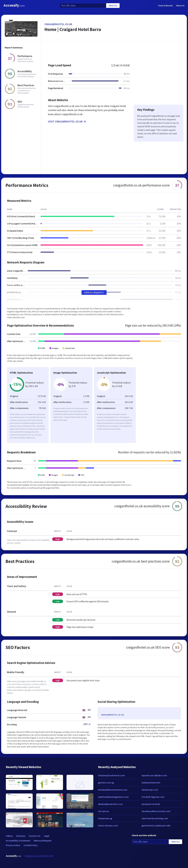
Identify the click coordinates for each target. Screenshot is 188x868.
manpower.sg (105, 818)
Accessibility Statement (18, 841)
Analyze (113, 6)
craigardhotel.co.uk (58, 24)
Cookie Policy (31, 845)
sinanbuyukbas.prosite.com (156, 811)
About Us (180, 6)
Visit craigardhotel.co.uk (67, 122)
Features (21, 836)
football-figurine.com (153, 797)
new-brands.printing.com (155, 818)
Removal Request (43, 841)
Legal (47, 836)
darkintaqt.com (150, 790)
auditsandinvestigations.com (113, 797)
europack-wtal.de (151, 804)
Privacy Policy (13, 845)
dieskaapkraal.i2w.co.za (110, 804)
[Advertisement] (114, 50)
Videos (9, 836)
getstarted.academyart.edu (156, 825)
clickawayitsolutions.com (111, 775)
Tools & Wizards (165, 6)
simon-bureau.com (108, 825)
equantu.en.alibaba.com (154, 775)
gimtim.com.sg (106, 783)
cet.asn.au (103, 811)
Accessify (14, 5)
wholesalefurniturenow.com (113, 790)
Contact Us (34, 836)
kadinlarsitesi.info (151, 783)
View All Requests (94, 292)
